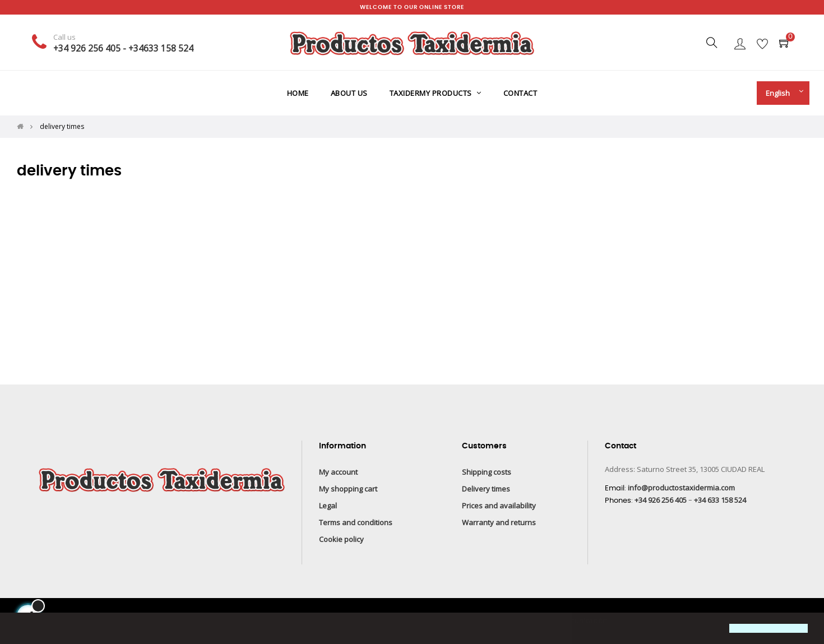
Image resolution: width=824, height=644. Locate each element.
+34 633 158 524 (720, 500)
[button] (18, 629)
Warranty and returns (499, 522)
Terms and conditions (356, 522)
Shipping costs (487, 472)
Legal (328, 506)
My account (338, 472)
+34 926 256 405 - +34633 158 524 (123, 48)
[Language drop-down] (780, 93)
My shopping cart (348, 489)
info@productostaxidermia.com (681, 488)
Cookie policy (341, 539)
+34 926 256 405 (661, 500)
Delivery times (486, 489)
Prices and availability (499, 506)
